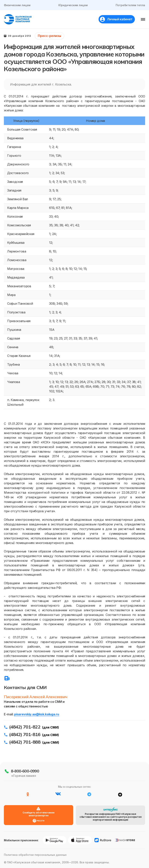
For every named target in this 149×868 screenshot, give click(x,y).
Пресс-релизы (49, 36)
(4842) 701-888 (25, 742)
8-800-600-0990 (25, 771)
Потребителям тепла (130, 5)
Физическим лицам (17, 5)
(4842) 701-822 (25, 727)
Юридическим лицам (73, 5)
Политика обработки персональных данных (35, 855)
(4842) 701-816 (25, 734)
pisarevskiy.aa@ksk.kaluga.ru (37, 714)
